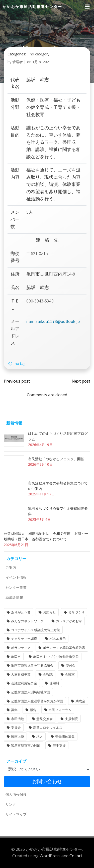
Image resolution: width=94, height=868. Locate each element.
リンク (11, 804)
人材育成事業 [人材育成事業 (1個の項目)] (21, 674)
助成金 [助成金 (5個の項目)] (80, 701)
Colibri (76, 856)
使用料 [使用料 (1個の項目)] (54, 683)
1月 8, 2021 (42, 62)
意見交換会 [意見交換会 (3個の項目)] (44, 719)
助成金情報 (14, 597)
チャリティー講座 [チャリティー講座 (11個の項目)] (24, 639)
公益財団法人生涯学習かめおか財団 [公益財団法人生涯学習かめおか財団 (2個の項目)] (37, 701)
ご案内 (11, 567)
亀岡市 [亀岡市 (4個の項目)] (16, 657)
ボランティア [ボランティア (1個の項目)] (21, 648)
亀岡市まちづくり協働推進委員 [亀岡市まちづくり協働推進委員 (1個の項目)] (56, 657)
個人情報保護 (16, 794)
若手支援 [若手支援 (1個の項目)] (59, 745)
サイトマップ (16, 814)
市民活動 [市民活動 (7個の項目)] (18, 719)
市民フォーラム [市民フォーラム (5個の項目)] (60, 710)
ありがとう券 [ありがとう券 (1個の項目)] (21, 612)
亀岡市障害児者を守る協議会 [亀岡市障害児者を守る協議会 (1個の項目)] (32, 665)
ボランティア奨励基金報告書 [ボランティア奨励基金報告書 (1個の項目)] (64, 648)
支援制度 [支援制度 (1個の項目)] (71, 719)
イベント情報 (16, 577)
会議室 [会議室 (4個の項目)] (70, 674)
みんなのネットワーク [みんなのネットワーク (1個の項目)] (27, 621)
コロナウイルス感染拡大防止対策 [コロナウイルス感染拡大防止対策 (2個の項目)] (35, 630)
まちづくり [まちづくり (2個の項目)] (76, 612)
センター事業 (16, 587)
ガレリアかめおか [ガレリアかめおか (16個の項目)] (69, 621)
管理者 (18, 62)
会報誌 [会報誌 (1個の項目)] (48, 674)
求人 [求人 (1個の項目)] (40, 736)
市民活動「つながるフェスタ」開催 (56, 459)
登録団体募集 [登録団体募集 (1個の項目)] (65, 736)
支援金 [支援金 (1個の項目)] (16, 727)
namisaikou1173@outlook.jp (53, 321)
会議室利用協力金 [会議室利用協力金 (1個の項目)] (24, 683)
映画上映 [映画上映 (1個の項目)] (18, 736)
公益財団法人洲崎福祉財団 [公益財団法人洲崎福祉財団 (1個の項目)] (31, 692)
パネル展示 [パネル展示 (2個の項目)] (58, 639)
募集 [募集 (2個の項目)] (14, 710)
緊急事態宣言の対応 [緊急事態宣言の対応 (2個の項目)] (26, 745)
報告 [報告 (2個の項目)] (33, 710)
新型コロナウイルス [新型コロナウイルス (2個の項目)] (48, 727)
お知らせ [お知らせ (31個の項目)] (49, 612)
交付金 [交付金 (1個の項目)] (71, 665)
